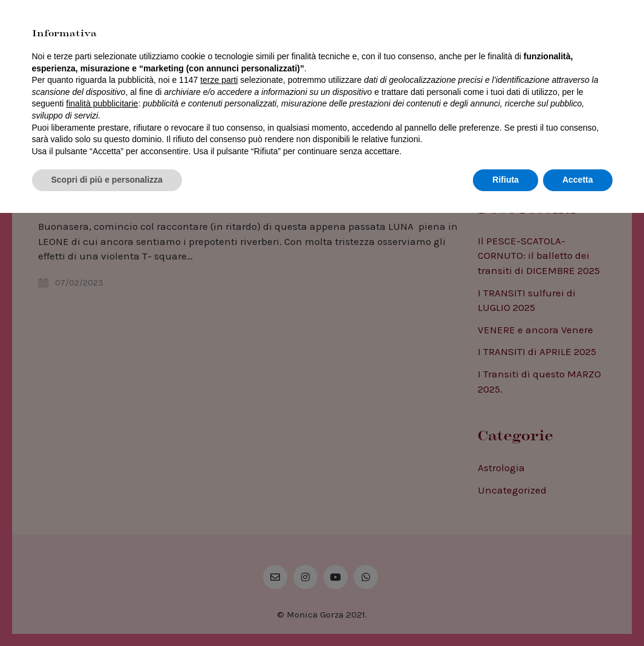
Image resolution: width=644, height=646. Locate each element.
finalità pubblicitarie (102, 537)
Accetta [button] (578, 613)
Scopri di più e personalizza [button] (107, 613)
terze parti (219, 513)
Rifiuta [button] (506, 613)
